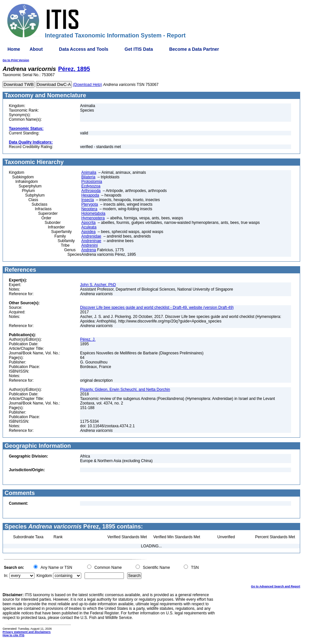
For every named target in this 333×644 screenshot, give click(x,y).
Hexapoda (90, 195)
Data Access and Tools (84, 49)
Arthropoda (91, 191)
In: (6, 576)
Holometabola (93, 213)
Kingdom (44, 576)
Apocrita (88, 223)
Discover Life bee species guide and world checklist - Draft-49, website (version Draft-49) (157, 308)
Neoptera (89, 209)
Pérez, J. (88, 339)
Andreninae (91, 241)
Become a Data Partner (194, 49)
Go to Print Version (16, 60)
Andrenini (90, 245)
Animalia (89, 172)
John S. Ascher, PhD (98, 285)
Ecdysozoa (91, 186)
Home (14, 49)
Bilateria (88, 177)
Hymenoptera (93, 218)
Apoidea (88, 232)
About (36, 49)
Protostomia (92, 182)
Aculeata (89, 227)
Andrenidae (91, 236)
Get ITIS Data (139, 49)
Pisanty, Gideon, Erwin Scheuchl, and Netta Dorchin (125, 390)
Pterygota (90, 204)
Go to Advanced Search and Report (276, 586)
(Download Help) (87, 85)
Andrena (89, 250)
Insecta (88, 200)
